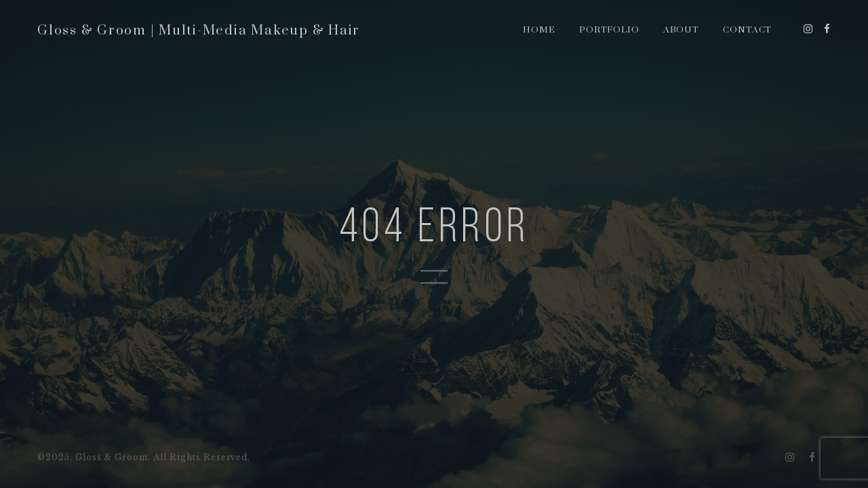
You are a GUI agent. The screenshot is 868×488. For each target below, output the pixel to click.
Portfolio (610, 30)
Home (539, 30)
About (682, 30)
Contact (748, 30)
